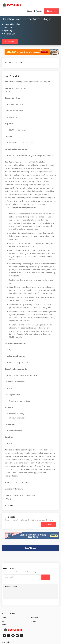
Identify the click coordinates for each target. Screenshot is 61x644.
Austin (4, 618)
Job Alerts (48, 524)
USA (13, 34)
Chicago (5, 621)
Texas (33, 621)
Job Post (52, 11)
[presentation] (21, 593)
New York (35, 618)
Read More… (10, 505)
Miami (4, 625)
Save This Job (30, 548)
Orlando (7, 34)
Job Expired (10, 41)
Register (38, 11)
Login (29, 11)
